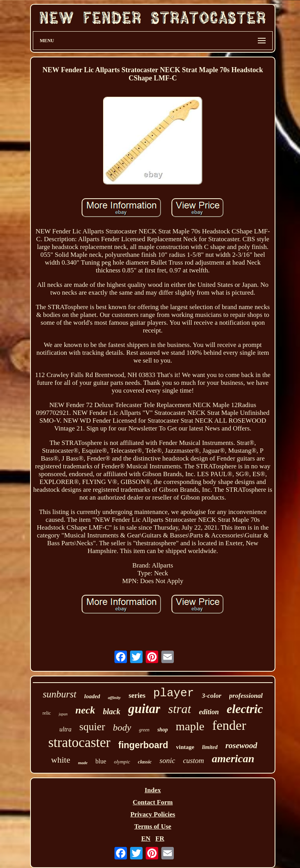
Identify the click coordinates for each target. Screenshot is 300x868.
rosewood (241, 745)
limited (210, 747)
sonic (167, 760)
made (83, 763)
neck (85, 710)
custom (193, 760)
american (233, 759)
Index (153, 790)
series (137, 695)
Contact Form (153, 802)
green (144, 730)
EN (146, 839)
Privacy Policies (153, 814)
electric (245, 709)
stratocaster (79, 743)
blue (101, 761)
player (173, 693)
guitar (144, 709)
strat (179, 709)
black (112, 711)
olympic (122, 762)
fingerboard (143, 745)
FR (160, 839)
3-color (212, 696)
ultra (65, 729)
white (61, 760)
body (122, 727)
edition (209, 712)
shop (163, 730)
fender (229, 725)
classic (145, 762)
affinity (114, 697)
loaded (92, 696)
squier (92, 727)
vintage (185, 747)
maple (190, 726)
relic (47, 713)
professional (246, 696)
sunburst (59, 694)
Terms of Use (153, 826)
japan (63, 714)
